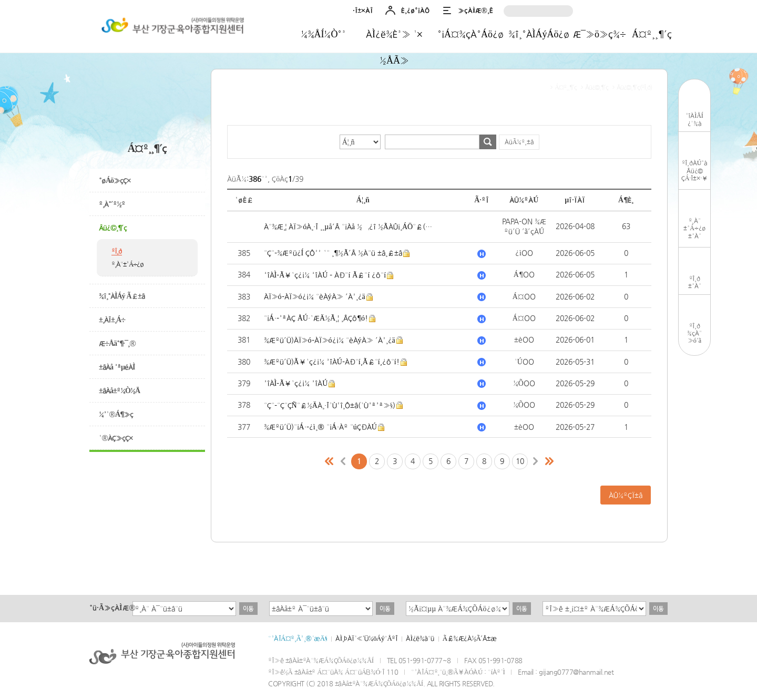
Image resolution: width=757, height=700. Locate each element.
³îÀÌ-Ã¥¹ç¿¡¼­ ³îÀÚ (296, 383)
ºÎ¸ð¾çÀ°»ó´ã (694, 333)
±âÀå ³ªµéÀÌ (117, 367)
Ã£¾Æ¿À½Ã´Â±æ (470, 638)
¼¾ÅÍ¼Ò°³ (324, 34)
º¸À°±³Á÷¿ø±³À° (694, 228)
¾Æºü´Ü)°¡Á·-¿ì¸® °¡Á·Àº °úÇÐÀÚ (320, 427)
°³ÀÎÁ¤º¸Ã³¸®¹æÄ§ (298, 638)
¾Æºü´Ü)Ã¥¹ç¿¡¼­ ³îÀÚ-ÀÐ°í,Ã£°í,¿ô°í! (332, 362)
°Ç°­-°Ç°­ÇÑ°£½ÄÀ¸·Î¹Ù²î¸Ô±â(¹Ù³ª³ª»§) (330, 405)
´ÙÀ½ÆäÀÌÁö (536, 461)
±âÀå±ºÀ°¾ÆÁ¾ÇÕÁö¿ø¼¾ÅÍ (171, 28)
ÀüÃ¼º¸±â (519, 142)
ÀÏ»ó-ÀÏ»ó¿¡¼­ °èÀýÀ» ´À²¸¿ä (315, 296)
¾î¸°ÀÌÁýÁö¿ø (539, 34)
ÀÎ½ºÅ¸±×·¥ (597, 12)
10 (520, 461)
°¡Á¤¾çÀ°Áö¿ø (470, 34)
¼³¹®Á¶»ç (116, 414)
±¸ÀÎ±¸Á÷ (112, 320)
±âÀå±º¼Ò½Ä (119, 390)
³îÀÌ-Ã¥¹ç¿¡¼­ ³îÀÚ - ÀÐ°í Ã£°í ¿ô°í (325, 275)
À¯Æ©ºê (659, 12)
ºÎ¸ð (117, 251)
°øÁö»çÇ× (115, 180)
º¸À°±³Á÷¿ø (127, 264)
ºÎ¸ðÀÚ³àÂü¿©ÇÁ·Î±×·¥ (695, 171)
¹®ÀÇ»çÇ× (116, 438)
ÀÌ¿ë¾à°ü (420, 638)
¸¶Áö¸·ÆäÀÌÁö (549, 461)
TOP (695, 371)
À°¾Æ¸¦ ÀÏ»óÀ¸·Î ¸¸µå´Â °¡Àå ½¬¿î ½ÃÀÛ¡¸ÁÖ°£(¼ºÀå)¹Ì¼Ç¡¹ (348, 227)
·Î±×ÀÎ (363, 10)
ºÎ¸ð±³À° (695, 282)
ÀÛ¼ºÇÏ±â (626, 495)
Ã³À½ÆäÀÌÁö (330, 461)
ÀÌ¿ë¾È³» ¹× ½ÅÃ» (394, 38)
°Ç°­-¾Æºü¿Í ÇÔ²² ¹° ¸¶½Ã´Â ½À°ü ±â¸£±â (333, 253)
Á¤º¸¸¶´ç (652, 34)
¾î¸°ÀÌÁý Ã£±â (122, 296)
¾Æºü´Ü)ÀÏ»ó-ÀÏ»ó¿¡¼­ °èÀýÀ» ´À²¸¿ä (330, 340)
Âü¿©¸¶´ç (113, 228)
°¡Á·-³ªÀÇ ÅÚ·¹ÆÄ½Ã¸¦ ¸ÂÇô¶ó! (316, 318)
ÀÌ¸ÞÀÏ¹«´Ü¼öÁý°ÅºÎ (366, 638)
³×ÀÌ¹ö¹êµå (618, 12)
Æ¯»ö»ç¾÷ (599, 34)
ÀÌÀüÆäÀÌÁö (343, 461)
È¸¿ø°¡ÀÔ (415, 10)
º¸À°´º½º (112, 204)
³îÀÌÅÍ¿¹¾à (694, 120)
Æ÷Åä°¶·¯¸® (117, 343)
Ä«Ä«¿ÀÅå (638, 12)
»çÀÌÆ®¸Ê (475, 10)
